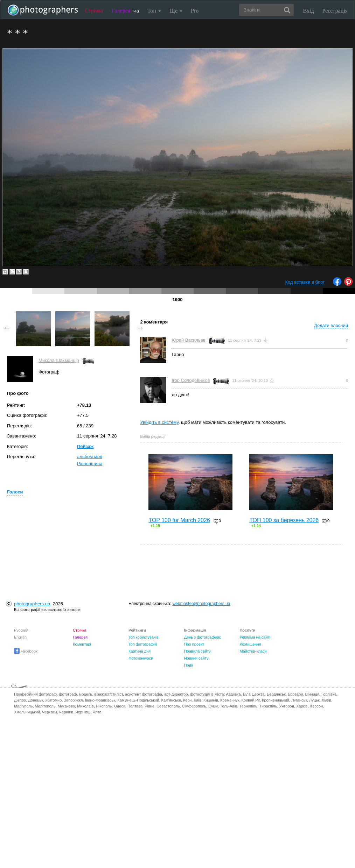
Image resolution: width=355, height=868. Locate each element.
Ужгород (287, 706)
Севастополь (168, 706)
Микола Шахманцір (59, 360)
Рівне (149, 706)
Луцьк (314, 700)
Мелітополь (45, 706)
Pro (195, 11)
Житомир (53, 700)
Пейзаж (85, 446)
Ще (176, 11)
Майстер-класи (253, 651)
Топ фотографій (143, 644)
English (20, 637)
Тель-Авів (228, 706)
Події (189, 665)
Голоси (15, 492)
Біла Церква (254, 694)
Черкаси (49, 712)
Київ (197, 700)
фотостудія (200, 694)
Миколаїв (85, 706)
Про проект (194, 644)
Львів (326, 700)
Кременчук (230, 700)
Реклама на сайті (255, 637)
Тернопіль (248, 706)
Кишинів (211, 700)
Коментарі (82, 644)
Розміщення (250, 644)
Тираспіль (268, 706)
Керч (187, 700)
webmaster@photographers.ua (201, 604)
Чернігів (66, 712)
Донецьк (36, 700)
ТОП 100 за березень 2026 (284, 520)
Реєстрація (335, 11)
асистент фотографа (144, 694)
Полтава (135, 706)
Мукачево (66, 706)
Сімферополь (194, 706)
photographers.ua (32, 604)
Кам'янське (171, 700)
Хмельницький (27, 712)
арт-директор (176, 694)
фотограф (68, 694)
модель (86, 694)
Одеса (119, 706)
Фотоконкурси (141, 658)
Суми (213, 706)
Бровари (295, 694)
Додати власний (331, 325)
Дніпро (20, 700)
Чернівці (83, 712)
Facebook (26, 651)
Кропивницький (276, 700)
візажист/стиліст (108, 694)
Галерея (125, 11)
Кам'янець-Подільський (138, 700)
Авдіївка (234, 694)
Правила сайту (197, 651)
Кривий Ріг (251, 700)
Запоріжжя (73, 700)
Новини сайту (196, 658)
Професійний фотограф (35, 694)
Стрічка (94, 11)
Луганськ (299, 700)
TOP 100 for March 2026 (179, 520)
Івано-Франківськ (100, 700)
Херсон (316, 706)
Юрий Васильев (189, 340)
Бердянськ (276, 694)
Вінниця (312, 694)
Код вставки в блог (305, 282)
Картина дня (140, 651)
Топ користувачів (144, 637)
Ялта (97, 712)
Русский (21, 630)
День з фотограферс (203, 637)
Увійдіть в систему (159, 422)
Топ (154, 11)
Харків (302, 706)
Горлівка (329, 694)
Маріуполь (23, 706)
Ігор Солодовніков (191, 380)
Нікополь (104, 706)
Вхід (309, 11)
